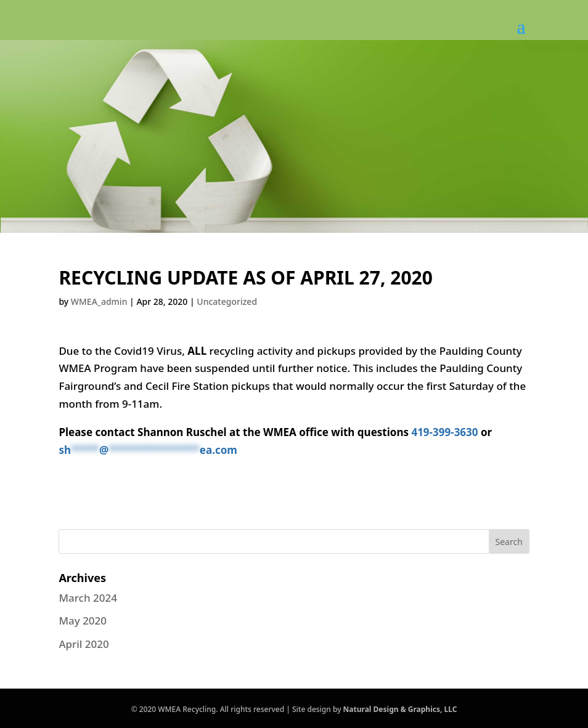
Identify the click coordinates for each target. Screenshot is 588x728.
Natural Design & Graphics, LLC (400, 709)
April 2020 (84, 644)
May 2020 (83, 621)
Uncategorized (227, 301)
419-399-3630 (444, 432)
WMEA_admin (99, 301)
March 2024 (88, 598)
